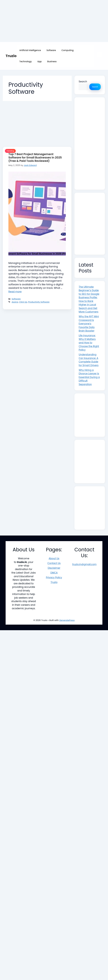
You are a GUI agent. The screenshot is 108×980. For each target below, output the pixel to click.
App (39, 61)
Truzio (11, 56)
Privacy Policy (54, 577)
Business (52, 61)
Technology (26, 61)
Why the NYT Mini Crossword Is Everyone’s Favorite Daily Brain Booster (89, 324)
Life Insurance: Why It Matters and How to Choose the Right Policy (89, 343)
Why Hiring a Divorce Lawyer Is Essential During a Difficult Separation (89, 377)
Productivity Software (39, 302)
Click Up (23, 302)
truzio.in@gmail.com (84, 564)
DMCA (54, 573)
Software (51, 50)
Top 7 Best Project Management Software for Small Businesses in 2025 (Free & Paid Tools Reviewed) (35, 157)
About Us (54, 558)
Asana (15, 302)
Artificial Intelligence (30, 50)
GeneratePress (67, 620)
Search (83, 82)
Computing (67, 50)
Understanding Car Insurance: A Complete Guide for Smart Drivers (89, 360)
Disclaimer (54, 568)
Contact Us (54, 563)
